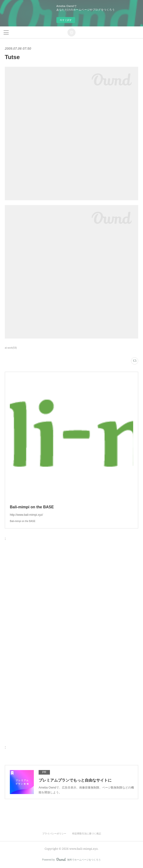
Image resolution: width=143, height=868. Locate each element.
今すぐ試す (66, 20)
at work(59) (11, 348)
